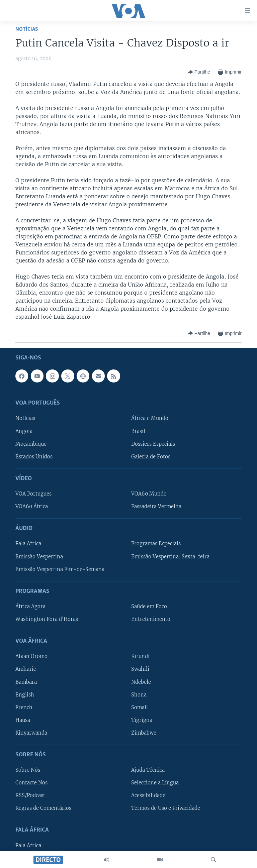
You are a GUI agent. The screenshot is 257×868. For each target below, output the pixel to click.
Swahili (140, 669)
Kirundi (140, 656)
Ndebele (141, 682)
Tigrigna (142, 720)
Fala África (28, 544)
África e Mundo (150, 418)
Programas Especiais (156, 544)
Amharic (26, 669)
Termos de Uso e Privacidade (166, 808)
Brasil (138, 431)
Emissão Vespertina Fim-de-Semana (60, 569)
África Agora (30, 607)
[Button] (199, 72)
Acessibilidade (148, 795)
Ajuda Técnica (148, 770)
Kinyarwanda (31, 733)
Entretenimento (151, 619)
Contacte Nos (31, 783)
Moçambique (31, 444)
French (24, 707)
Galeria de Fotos (151, 456)
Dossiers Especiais (153, 444)
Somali (140, 707)
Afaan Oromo (31, 656)
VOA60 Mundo (149, 494)
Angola (24, 431)
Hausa (23, 720)
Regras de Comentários (43, 808)
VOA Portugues (33, 494)
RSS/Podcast (30, 795)
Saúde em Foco (149, 607)
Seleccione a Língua (155, 783)
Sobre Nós (28, 770)
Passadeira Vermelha (156, 507)
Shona (139, 694)
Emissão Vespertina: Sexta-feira (170, 556)
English (25, 694)
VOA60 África (32, 507)
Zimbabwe (144, 733)
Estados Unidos (34, 456)
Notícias (27, 29)
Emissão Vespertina (39, 556)
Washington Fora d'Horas (47, 619)
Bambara (26, 682)
